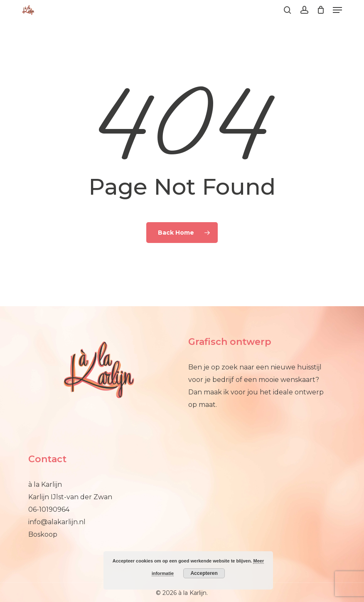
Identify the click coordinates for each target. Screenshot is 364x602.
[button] (337, 10)
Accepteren (204, 573)
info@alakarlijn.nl (57, 522)
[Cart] (321, 10)
